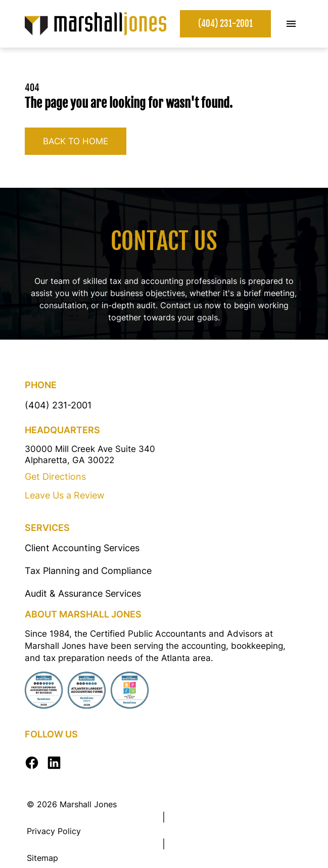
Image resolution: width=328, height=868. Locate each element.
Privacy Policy (54, 831)
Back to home (76, 141)
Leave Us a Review (65, 495)
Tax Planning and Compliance (88, 571)
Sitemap (42, 858)
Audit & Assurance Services (83, 593)
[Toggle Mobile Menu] (291, 24)
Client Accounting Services (82, 548)
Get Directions (55, 477)
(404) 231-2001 (225, 24)
